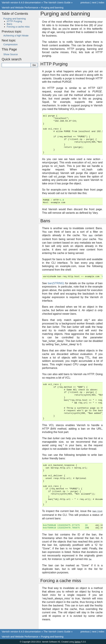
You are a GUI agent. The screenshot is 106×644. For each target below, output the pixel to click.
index (101, 3)
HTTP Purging (14, 21)
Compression (11, 44)
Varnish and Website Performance (20, 8)
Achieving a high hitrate (16, 36)
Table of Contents (15, 14)
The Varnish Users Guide (57, 3)
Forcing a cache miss (18, 27)
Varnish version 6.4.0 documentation (21, 3)
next (94, 3)
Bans (10, 24)
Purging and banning (52, 8)
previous (85, 3)
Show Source (11, 54)
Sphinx (77, 641)
